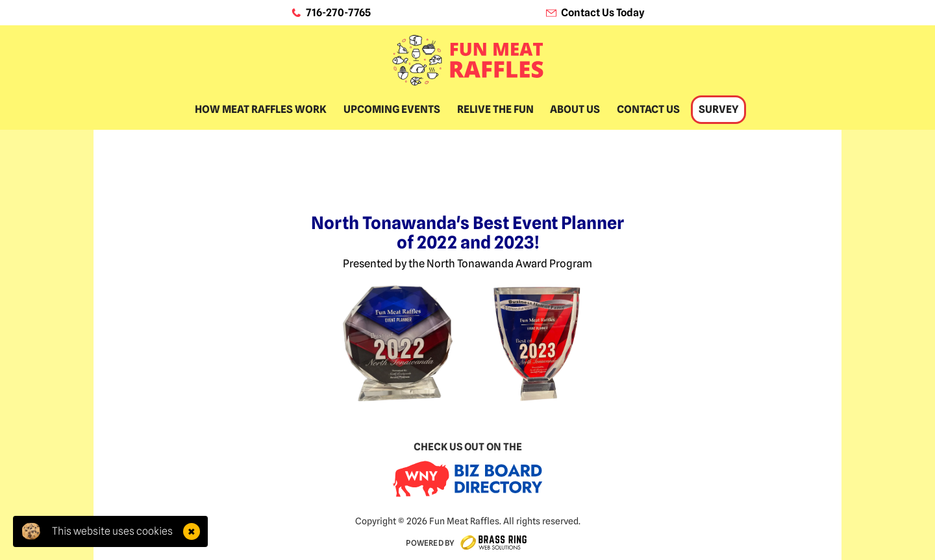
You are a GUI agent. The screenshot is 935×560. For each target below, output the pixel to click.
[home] (467, 60)
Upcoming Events (392, 109)
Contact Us (648, 109)
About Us (575, 109)
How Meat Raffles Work (261, 109)
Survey (718, 109)
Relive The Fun (495, 109)
